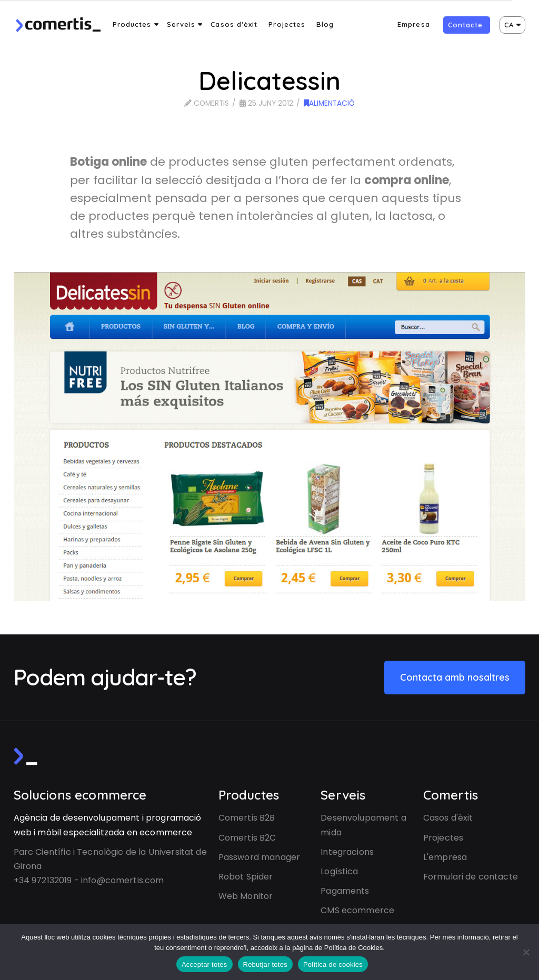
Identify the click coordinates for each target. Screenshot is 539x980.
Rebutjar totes (265, 964)
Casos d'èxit (448, 818)
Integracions (347, 852)
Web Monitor (246, 896)
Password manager (259, 857)
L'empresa (445, 857)
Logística (339, 871)
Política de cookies (333, 964)
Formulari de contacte (471, 877)
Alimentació (329, 103)
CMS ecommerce (357, 910)
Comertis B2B (247, 818)
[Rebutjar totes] (526, 952)
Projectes (443, 838)
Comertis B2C (247, 838)
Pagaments (345, 891)
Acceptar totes (204, 964)
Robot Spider (246, 877)
